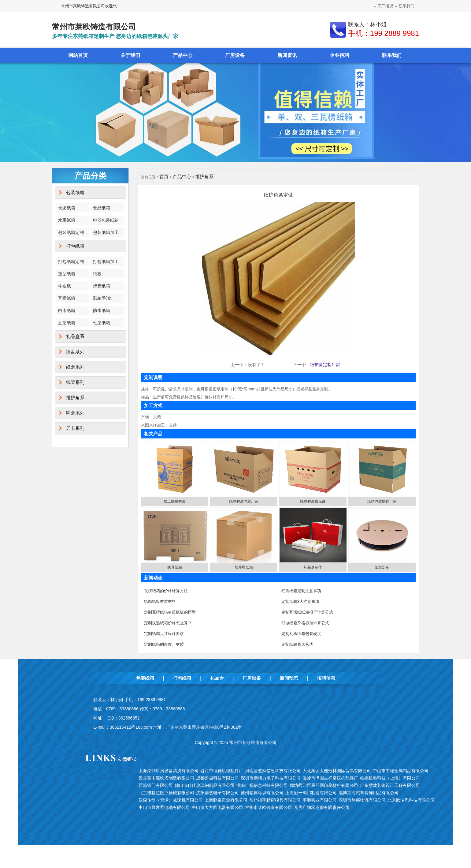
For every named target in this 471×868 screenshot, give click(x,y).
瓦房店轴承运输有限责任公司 (322, 807)
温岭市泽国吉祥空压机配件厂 (330, 778)
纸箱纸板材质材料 (160, 601)
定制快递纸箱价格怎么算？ (168, 623)
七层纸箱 (102, 323)
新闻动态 (289, 678)
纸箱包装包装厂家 (244, 502)
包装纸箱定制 (71, 232)
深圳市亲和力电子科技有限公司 (271, 778)
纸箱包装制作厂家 (382, 502)
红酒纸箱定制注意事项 (301, 591)
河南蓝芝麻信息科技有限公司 (273, 771)
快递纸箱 (67, 208)
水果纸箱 (67, 220)
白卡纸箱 (67, 310)
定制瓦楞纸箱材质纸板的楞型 (170, 612)
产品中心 (183, 55)
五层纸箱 (67, 323)
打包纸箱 (75, 246)
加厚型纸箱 (244, 567)
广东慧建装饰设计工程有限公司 (390, 785)
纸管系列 (75, 382)
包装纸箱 (75, 192)
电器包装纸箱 (106, 220)
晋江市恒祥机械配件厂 (222, 771)
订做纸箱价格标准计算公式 (305, 623)
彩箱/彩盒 (102, 298)
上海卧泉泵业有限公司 (226, 800)
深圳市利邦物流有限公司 (362, 800)
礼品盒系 (75, 336)
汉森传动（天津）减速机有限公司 (171, 800)
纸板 (97, 274)
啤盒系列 (75, 413)
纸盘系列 (75, 352)
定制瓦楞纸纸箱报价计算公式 (307, 612)
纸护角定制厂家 (325, 365)
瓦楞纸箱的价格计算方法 (166, 591)
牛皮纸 (65, 286)
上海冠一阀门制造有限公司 (311, 793)
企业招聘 (339, 55)
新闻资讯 (287, 55)
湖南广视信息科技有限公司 (262, 785)
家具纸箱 (175, 567)
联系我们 (406, 6)
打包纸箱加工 (106, 261)
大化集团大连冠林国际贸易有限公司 (337, 771)
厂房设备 (235, 55)
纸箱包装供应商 (313, 502)
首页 (164, 177)
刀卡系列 (75, 428)
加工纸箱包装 (175, 502)
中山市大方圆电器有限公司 (217, 807)
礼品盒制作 (313, 567)
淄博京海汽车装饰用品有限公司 (369, 793)
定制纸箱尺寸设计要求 (164, 634)
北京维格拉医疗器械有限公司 (166, 793)
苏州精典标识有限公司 (262, 793)
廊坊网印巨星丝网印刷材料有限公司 (324, 785)
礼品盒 (217, 678)
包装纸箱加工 (106, 232)
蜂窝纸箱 (102, 286)
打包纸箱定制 (71, 261)
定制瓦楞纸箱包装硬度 (301, 634)
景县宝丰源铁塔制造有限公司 (166, 778)
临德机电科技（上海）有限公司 (390, 778)
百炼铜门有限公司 (156, 785)
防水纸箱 (102, 310)
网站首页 (78, 55)
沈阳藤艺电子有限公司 (217, 793)
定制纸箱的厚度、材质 (164, 644)
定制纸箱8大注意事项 (300, 601)
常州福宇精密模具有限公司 (275, 800)
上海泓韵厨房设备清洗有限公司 (169, 771)
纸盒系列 (75, 367)
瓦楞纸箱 (67, 298)
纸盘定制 (382, 567)
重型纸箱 (67, 274)
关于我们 (130, 55)
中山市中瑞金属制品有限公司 (401, 771)
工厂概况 (385, 6)
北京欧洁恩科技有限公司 (411, 800)
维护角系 (75, 398)
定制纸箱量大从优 (297, 644)
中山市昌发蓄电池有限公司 (164, 807)
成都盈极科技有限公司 (217, 778)
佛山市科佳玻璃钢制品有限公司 (205, 785)
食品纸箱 (102, 208)
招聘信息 (326, 678)
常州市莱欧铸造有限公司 (269, 807)
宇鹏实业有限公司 (320, 800)
